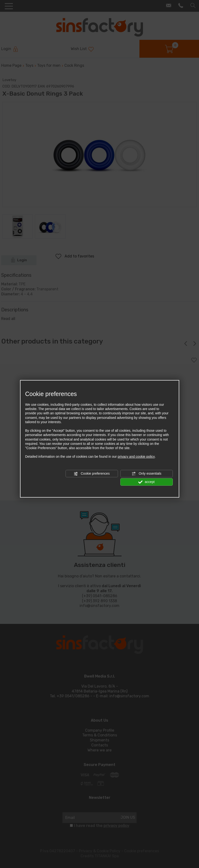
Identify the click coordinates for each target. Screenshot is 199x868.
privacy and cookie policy (136, 457)
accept (146, 482)
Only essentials (146, 474)
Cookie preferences (92, 474)
